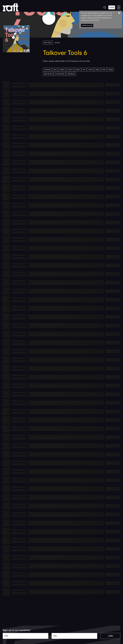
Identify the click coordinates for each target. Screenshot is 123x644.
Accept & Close (87, 26)
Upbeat (62, 70)
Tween (110, 70)
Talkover (47, 70)
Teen (104, 70)
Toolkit (70, 70)
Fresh (97, 70)
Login (112, 7)
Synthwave (71, 74)
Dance (78, 70)
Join (110, 636)
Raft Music (48, 43)
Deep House (48, 74)
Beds (55, 70)
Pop (84, 70)
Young (90, 70)
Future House (60, 74)
